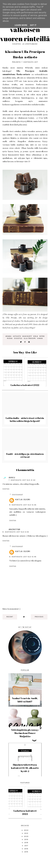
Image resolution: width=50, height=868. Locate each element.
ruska (10, 338)
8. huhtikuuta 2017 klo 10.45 (23, 505)
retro (42, 336)
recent (10, 617)
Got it (33, 25)
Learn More (21, 25)
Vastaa (6, 489)
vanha (40, 338)
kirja (36, 336)
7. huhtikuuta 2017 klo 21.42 (22, 480)
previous (39, 617)
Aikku (12, 477)
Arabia (9, 336)
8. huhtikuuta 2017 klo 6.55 (16, 532)
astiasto (17, 336)
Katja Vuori (23, 499)
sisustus (18, 338)
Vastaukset (18, 495)
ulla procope (30, 338)
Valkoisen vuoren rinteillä (25, 34)
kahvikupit (27, 336)
